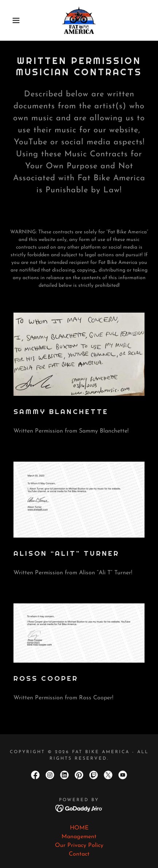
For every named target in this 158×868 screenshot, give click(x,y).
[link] (79, 20)
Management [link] (79, 837)
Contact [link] (79, 854)
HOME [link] (79, 828)
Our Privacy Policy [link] (79, 845)
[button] (12, 20)
